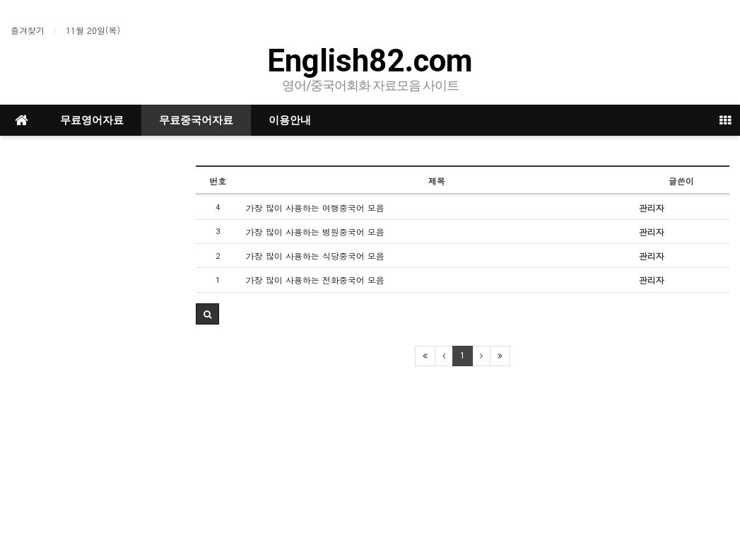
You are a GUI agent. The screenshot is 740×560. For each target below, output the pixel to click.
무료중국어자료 (196, 120)
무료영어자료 (92, 120)
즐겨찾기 (28, 30)
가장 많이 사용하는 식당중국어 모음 (315, 256)
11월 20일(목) (93, 30)
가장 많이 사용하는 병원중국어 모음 (315, 232)
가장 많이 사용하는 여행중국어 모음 (315, 208)
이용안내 (290, 120)
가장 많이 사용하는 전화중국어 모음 (315, 280)
